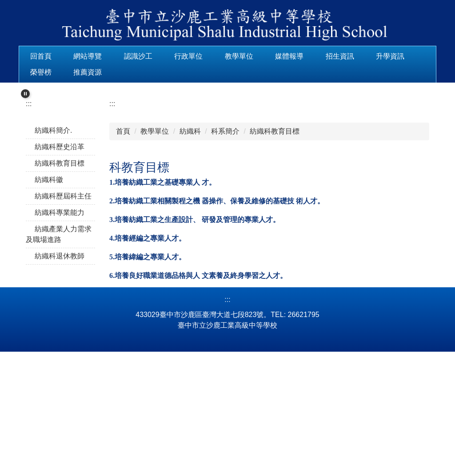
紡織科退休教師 (60, 356)
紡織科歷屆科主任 (63, 296)
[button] (25, 89)
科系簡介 (225, 232)
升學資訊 (44, 72)
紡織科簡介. (53, 231)
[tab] (196, 178)
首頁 (123, 232)
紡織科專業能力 (60, 313)
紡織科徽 (49, 280)
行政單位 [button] (216, 56)
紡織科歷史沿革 (60, 247)
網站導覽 (116, 56)
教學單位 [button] (267, 56)
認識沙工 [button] (166, 56)
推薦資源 (138, 72)
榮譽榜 (91, 72)
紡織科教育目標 (60, 264)
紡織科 (190, 232)
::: (33, 56)
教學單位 (155, 232)
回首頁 (69, 56)
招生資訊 (368, 56)
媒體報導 (317, 56)
